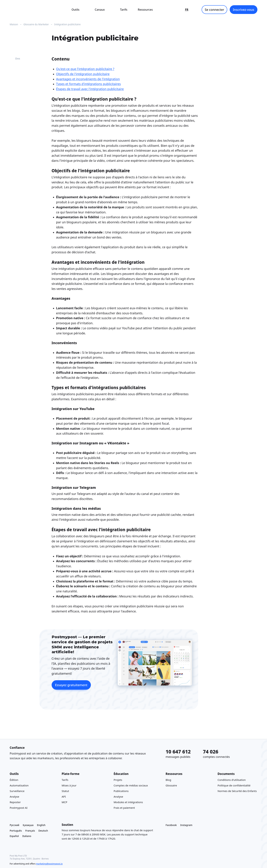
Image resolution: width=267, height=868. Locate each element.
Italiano (27, 836)
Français (30, 831)
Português (16, 831)
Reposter (15, 802)
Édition (14, 780)
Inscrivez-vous (243, 10)
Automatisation (19, 786)
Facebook (171, 825)
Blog (168, 780)
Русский (15, 825)
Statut (65, 791)
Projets (118, 780)
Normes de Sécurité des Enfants (237, 791)
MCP (65, 802)
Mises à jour (69, 786)
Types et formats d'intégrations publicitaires (89, 84)
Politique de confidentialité (234, 786)
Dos (15, 58)
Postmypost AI (19, 808)
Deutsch (43, 831)
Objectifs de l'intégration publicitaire (83, 74)
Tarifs (124, 10)
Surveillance (17, 791)
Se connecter (214, 10)
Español (14, 836)
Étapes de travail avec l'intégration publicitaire (90, 89)
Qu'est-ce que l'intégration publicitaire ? (85, 69)
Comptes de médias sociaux (131, 786)
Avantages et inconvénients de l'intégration (88, 79)
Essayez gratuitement (71, 685)
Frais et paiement (124, 808)
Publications (121, 791)
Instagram (186, 825)
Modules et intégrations (128, 802)
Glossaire (171, 786)
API (64, 797)
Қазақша (28, 825)
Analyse (14, 797)
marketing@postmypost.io (49, 864)
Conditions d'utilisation (232, 780)
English (41, 825)
